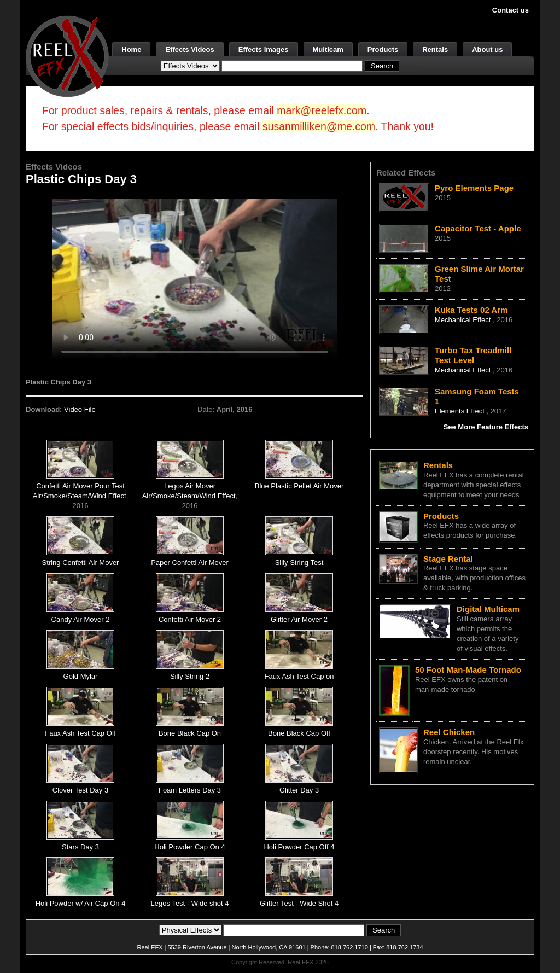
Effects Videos (189, 49)
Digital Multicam (488, 609)
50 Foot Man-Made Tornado (468, 670)
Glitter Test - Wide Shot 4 (299, 903)
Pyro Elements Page (474, 188)
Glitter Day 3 (299, 790)
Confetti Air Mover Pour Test (80, 486)
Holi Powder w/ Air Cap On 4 (81, 903)
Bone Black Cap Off (299, 733)
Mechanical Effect (464, 320)
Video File (80, 409)
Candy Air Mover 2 (81, 619)
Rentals (435, 49)
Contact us (511, 10)
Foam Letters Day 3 (190, 790)
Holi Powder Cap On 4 (189, 847)
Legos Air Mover (190, 486)
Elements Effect (460, 411)
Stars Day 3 (80, 847)
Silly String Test (299, 563)
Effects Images (264, 49)
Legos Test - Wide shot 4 (190, 903)
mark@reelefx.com (322, 110)
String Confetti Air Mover (81, 563)
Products (383, 49)
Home (131, 49)
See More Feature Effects (486, 427)
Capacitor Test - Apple (478, 228)
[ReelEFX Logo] (67, 56)
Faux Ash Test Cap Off (80, 733)
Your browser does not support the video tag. (195, 278)
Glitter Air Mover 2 (299, 619)
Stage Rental (448, 559)
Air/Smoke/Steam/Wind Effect (80, 496)
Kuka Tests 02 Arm (471, 310)
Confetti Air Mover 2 (190, 619)
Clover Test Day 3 (80, 790)
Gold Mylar (81, 676)
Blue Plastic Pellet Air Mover (299, 486)
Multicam (328, 49)
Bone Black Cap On (190, 733)
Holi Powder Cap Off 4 (299, 847)
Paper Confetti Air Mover (190, 563)
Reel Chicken (449, 732)
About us (487, 49)
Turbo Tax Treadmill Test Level (473, 355)
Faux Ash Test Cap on (299, 676)
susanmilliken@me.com (319, 126)
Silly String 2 (190, 676)
